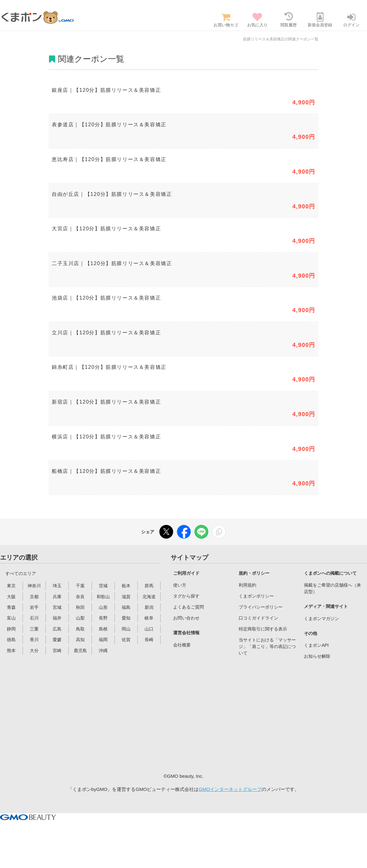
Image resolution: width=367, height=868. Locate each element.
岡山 (126, 629)
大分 (34, 651)
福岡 (103, 640)
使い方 (180, 585)
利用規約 (247, 585)
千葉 (80, 586)
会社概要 (182, 645)
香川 (34, 640)
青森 (11, 607)
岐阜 (149, 618)
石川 (34, 618)
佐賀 (126, 640)
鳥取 (80, 629)
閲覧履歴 (289, 20)
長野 (103, 618)
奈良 (80, 597)
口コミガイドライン (258, 618)
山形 (103, 607)
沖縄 (103, 651)
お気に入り (257, 20)
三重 (34, 629)
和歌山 (103, 597)
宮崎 (57, 651)
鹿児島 (80, 651)
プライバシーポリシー (261, 607)
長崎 (149, 640)
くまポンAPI (316, 645)
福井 (57, 618)
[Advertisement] (222, 715)
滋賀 (126, 597)
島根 (103, 629)
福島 (126, 607)
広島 (57, 629)
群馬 (149, 586)
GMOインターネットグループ (230, 789)
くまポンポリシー (256, 596)
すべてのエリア (21, 573)
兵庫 (57, 597)
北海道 (149, 597)
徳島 (11, 640)
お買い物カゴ (226, 20)
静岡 (11, 629)
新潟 (149, 607)
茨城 (103, 586)
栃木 (126, 586)
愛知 (126, 618)
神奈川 (34, 586)
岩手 (34, 607)
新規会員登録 (320, 20)
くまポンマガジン (322, 619)
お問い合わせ (186, 618)
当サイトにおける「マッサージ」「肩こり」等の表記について (267, 646)
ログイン (351, 20)
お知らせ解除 (317, 656)
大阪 (11, 597)
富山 (11, 618)
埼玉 (57, 586)
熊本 (11, 651)
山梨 (80, 618)
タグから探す (186, 596)
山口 (149, 629)
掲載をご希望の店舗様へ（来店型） (332, 588)
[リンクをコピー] (219, 532)
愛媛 (57, 640)
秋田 (80, 607)
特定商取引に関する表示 (263, 629)
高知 (80, 640)
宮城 (57, 607)
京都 (34, 597)
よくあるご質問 (189, 607)
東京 (11, 586)
